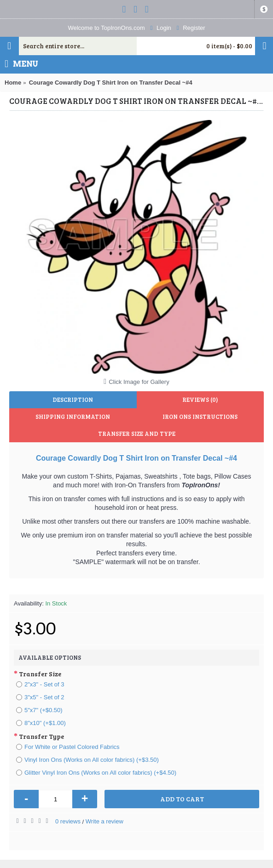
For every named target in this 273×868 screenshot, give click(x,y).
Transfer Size (40, 674)
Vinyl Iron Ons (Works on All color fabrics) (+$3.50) (87, 760)
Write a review (105, 821)
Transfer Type (41, 736)
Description (73, 400)
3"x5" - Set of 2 (40, 697)
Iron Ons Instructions (200, 417)
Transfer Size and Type (137, 434)
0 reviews (68, 821)
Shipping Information (73, 417)
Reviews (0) (200, 400)
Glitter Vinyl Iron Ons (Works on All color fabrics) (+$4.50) (96, 773)
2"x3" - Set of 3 (40, 684)
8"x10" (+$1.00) (41, 723)
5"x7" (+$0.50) (39, 710)
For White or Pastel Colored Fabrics (68, 747)
